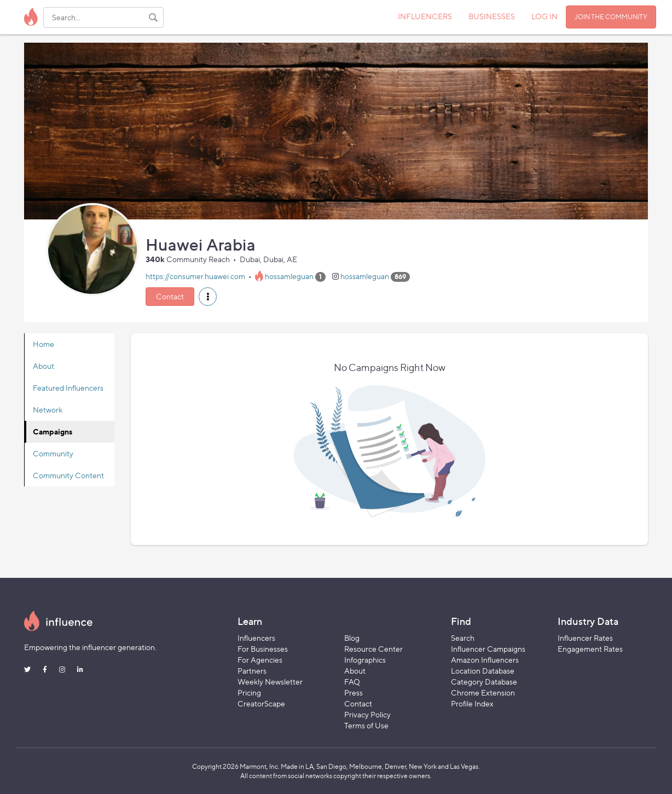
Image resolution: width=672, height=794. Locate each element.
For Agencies (260, 660)
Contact (170, 296)
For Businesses (263, 649)
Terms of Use (366, 725)
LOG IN (544, 16)
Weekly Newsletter (270, 682)
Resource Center (373, 649)
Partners (252, 671)
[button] (208, 297)
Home (44, 344)
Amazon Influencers (485, 660)
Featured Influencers (68, 388)
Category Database (484, 682)
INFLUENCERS (425, 16)
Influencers (256, 638)
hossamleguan (289, 276)
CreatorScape (261, 703)
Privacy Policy (367, 714)
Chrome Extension (483, 692)
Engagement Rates (590, 649)
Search (463, 638)
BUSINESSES (492, 16)
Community (53, 453)
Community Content (68, 475)
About (44, 366)
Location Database (483, 671)
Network (48, 410)
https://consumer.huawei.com (195, 276)
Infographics (365, 660)
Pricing (249, 692)
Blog (352, 638)
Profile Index (472, 703)
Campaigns (53, 431)
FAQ (352, 682)
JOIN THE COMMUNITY (611, 17)
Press (354, 692)
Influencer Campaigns (488, 649)
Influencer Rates (585, 638)
